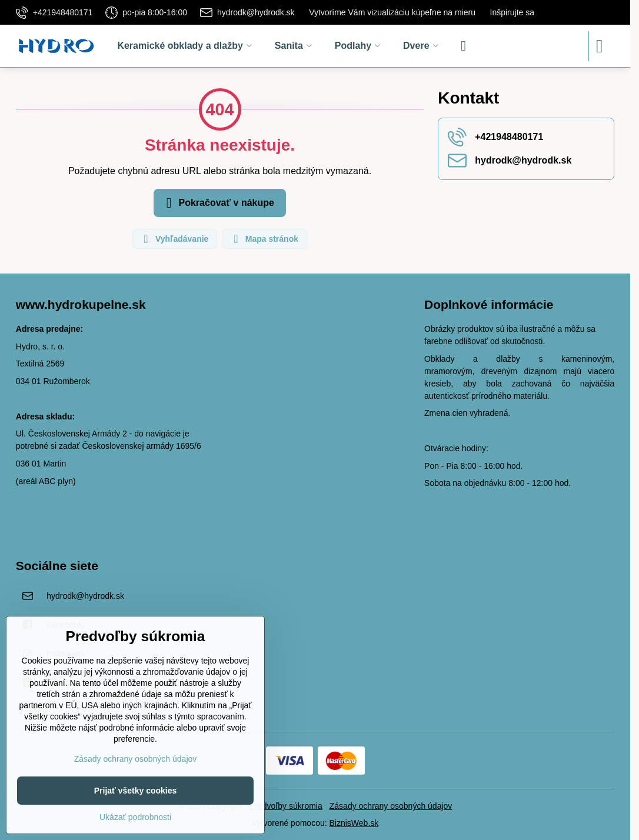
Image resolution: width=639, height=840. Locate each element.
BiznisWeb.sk (354, 823)
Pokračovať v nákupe (218, 203)
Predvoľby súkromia (286, 806)
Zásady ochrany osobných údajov (391, 806)
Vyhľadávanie (174, 239)
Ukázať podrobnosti (135, 817)
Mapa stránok (264, 239)
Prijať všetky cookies (136, 791)
